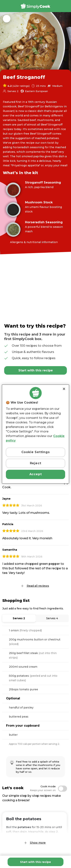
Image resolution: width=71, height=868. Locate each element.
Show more (38, 843)
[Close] (64, 389)
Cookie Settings (36, 452)
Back (7, 19)
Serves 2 (19, 618)
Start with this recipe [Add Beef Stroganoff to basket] (35, 862)
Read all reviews (38, 586)
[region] (35, 434)
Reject (36, 463)
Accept (36, 474)
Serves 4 (52, 618)
